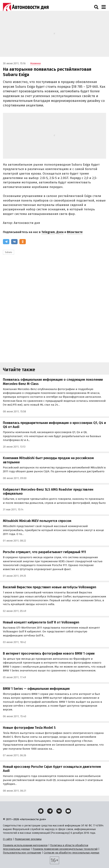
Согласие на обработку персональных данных (72, 853)
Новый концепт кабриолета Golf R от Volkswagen (41, 622)
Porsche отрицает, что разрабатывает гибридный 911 (44, 552)
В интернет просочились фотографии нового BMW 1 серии (49, 653)
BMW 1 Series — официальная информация (36, 689)
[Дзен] (41, 811)
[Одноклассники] (23, 242)
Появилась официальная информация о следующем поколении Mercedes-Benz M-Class (53, 382)
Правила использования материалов (25, 845)
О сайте (8, 839)
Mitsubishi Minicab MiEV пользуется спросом (37, 521)
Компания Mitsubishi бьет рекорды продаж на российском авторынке (48, 460)
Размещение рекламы (28, 839)
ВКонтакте (75, 232)
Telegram (48, 232)
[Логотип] (26, 7)
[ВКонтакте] (14, 242)
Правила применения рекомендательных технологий (65, 849)
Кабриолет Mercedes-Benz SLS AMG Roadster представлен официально (48, 492)
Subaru (9, 252)
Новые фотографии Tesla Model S (29, 728)
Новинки (35, 63)
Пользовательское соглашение (22, 853)
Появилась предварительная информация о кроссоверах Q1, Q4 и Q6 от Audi (54, 425)
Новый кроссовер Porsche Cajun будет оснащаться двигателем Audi (52, 769)
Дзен (60, 232)
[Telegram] (6, 242)
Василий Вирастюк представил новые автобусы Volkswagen (50, 587)
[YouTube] (68, 811)
